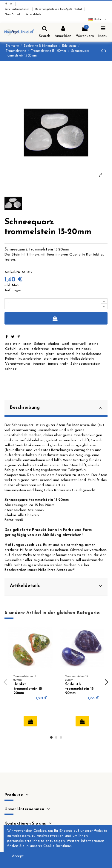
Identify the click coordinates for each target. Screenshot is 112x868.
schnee (11, 369)
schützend (65, 354)
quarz (24, 349)
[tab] (56, 409)
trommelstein (62, 349)
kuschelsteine (30, 359)
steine (93, 344)
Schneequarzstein (85, 364)
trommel (12, 354)
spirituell (79, 344)
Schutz (40, 344)
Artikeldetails (56, 586)
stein (27, 344)
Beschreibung (56, 408)
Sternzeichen (32, 354)
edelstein (13, 344)
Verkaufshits (33, 14)
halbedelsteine (89, 354)
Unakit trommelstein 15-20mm (28, 689)
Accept (18, 856)
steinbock (83, 349)
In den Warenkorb (55, 318)
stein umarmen (56, 359)
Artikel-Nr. (13, 272)
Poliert (10, 359)
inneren (39, 364)
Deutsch (98, 19)
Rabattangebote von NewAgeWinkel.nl (59, 9)
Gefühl (11, 349)
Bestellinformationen (17, 9)
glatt (50, 354)
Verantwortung (18, 364)
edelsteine (40, 349)
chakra (54, 344)
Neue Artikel (13, 14)
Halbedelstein (82, 359)
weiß (66, 344)
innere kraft (58, 364)
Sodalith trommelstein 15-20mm (80, 689)
